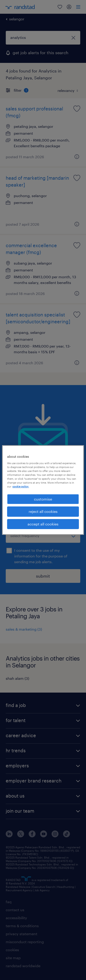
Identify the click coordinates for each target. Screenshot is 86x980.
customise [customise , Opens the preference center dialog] (43, 499)
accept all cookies (43, 524)
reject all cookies (43, 511)
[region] (43, 490)
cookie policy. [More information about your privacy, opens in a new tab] (21, 486)
